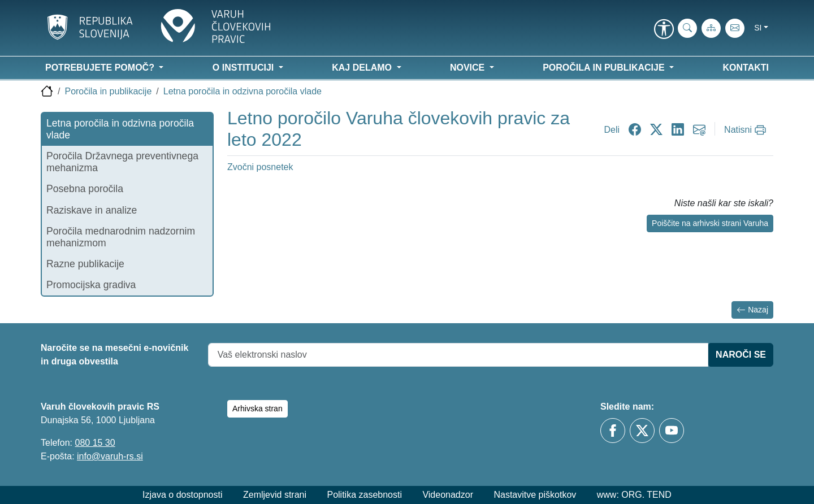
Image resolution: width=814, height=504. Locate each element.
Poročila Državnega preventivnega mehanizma (122, 162)
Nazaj (752, 310)
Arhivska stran (257, 409)
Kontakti (746, 68)
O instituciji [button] (244, 68)
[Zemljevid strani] (711, 28)
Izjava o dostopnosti (182, 495)
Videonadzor (448, 495)
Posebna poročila (85, 189)
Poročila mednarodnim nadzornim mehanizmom (121, 237)
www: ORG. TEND (634, 495)
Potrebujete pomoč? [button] (101, 68)
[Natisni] (746, 130)
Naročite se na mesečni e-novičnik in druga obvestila (114, 355)
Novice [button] (469, 68)
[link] (664, 30)
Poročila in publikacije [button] (605, 68)
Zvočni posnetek (260, 167)
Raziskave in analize (92, 210)
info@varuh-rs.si (110, 456)
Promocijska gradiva (91, 285)
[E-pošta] (735, 28)
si (758, 28)
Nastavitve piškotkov (535, 495)
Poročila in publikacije (108, 91)
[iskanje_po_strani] (687, 28)
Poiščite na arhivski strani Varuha (710, 223)
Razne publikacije (85, 264)
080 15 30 (95, 443)
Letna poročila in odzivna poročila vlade (243, 91)
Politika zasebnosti (364, 495)
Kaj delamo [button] (363, 68)
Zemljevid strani (275, 495)
